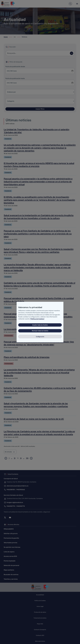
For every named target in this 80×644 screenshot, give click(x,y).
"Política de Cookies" (37, 319)
